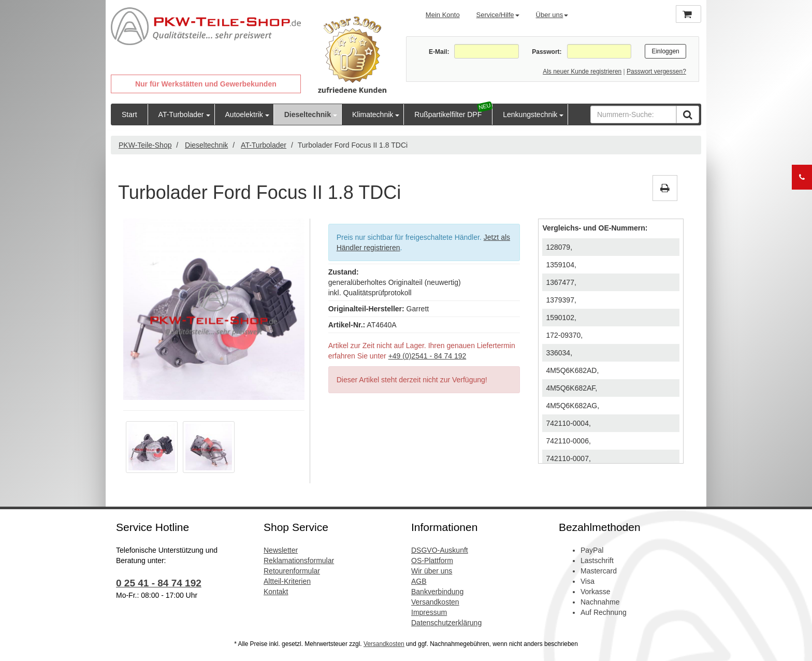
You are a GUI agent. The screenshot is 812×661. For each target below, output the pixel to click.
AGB (419, 581)
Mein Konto (443, 15)
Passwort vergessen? (656, 71)
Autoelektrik (244, 114)
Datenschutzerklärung (446, 623)
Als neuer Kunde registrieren (582, 71)
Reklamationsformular (299, 561)
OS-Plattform (432, 561)
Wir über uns (432, 571)
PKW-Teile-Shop (145, 145)
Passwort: (547, 52)
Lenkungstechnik (530, 114)
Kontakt (276, 592)
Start (129, 114)
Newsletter (281, 550)
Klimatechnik (373, 114)
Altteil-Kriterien (287, 581)
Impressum (429, 612)
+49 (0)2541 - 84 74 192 (427, 356)
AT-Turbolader (181, 114)
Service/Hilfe (498, 15)
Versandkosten (435, 602)
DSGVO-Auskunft (440, 550)
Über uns (552, 15)
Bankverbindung (437, 592)
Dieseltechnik (308, 114)
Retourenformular (292, 571)
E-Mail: (439, 52)
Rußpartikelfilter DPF (448, 114)
